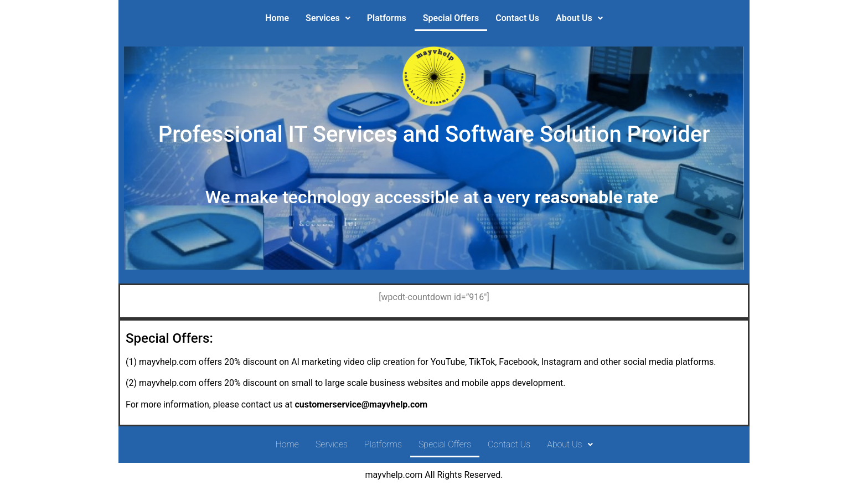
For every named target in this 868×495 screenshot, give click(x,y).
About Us (579, 18)
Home (277, 18)
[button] (328, 18)
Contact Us (517, 18)
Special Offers (451, 18)
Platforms (387, 18)
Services (328, 18)
